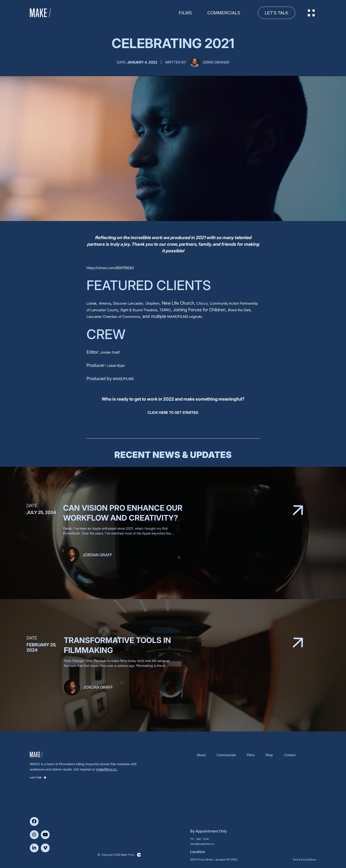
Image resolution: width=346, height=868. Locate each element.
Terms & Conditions (305, 860)
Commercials (224, 13)
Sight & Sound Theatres (139, 310)
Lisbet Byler (116, 366)
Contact (290, 755)
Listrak (92, 303)
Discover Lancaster (128, 303)
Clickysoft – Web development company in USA (139, 855)
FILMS (185, 13)
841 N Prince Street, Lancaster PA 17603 (214, 860)
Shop (269, 755)
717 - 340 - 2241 (199, 839)
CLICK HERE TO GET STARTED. (173, 412)
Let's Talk (276, 13)
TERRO (165, 310)
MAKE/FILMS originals (184, 317)
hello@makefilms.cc (202, 844)
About (201, 755)
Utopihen (152, 303)
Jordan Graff (110, 352)
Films (251, 755)
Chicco (202, 303)
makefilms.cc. (107, 769)
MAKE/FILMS (123, 379)
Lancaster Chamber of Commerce (113, 317)
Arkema (105, 303)
